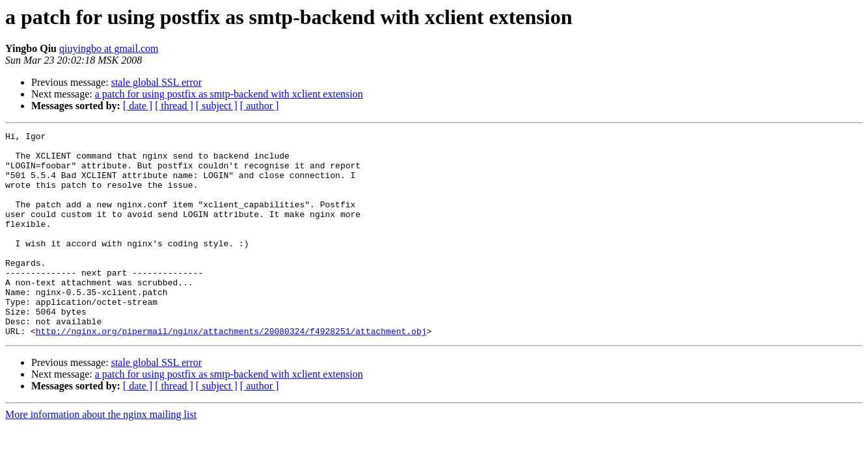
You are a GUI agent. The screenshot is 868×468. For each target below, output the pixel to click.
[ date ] (138, 106)
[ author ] (260, 106)
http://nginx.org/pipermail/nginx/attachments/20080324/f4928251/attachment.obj (231, 372)
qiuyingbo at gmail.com (109, 48)
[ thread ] (174, 106)
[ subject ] (217, 106)
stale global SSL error (156, 82)
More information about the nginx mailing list (101, 455)
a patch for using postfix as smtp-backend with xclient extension (229, 94)
